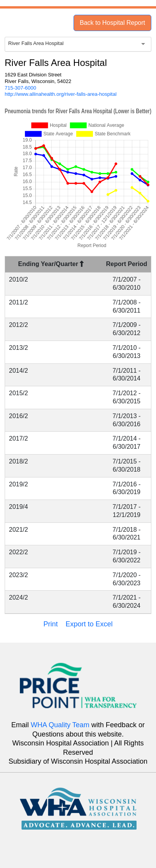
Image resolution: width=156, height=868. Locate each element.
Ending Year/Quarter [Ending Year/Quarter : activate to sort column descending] (51, 264)
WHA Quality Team (60, 725)
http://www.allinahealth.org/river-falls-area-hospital (61, 94)
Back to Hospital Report (112, 23)
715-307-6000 (20, 88)
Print (50, 624)
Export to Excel (89, 624)
